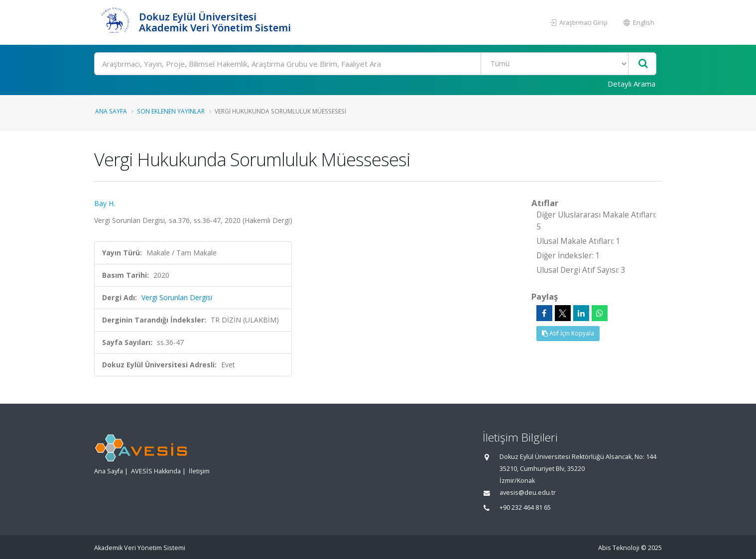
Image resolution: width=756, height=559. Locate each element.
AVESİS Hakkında (156, 471)
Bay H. (105, 203)
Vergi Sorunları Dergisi (177, 297)
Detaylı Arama (631, 84)
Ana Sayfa (111, 111)
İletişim (199, 471)
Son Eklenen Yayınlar (171, 111)
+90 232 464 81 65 (525, 507)
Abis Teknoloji (619, 548)
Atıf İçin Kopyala (568, 333)
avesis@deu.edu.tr (528, 493)
